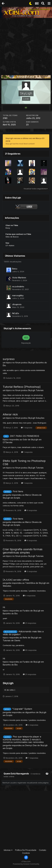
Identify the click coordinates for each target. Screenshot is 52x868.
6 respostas (29, 596)
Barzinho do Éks (10, 614)
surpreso (9, 359)
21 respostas (30, 623)
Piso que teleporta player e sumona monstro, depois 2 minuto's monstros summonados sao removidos (23, 739)
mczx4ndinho (18, 287)
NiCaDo (16, 313)
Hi (4, 607)
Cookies (26, 853)
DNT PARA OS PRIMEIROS (25, 436)
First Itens (18, 491)
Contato (43, 850)
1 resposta (27, 428)
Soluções (40, 418)
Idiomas (8, 850)
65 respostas (30, 650)
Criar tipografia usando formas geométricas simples (23, 551)
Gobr (25, 439)
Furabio (26, 611)
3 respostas (31, 571)
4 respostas (32, 725)
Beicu (15, 269)
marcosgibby (18, 296)
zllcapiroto (17, 304)
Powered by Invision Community (26, 864)
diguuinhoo (30, 712)
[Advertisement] (26, 45)
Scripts (17, 498)
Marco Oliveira (32, 495)
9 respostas (31, 510)
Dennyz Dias (31, 745)
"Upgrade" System (22, 709)
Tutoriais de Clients (12, 640)
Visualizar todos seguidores (36, 189)
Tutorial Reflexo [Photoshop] (22, 387)
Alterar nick (10, 414)
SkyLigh (32, 363)
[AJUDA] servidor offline (16, 580)
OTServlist (8, 442)
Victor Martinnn (19, 278)
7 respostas (32, 758)
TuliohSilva (30, 583)
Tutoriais (40, 390)
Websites (7, 586)
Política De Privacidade (26, 850)
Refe (25, 638)
